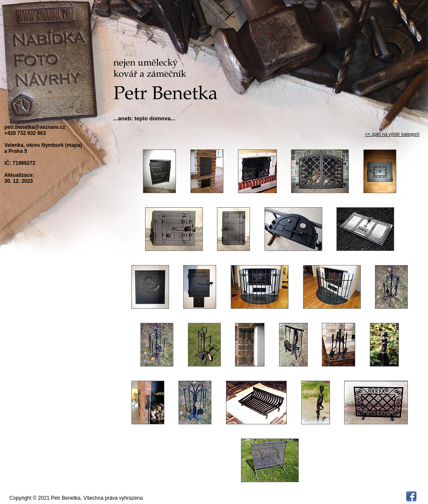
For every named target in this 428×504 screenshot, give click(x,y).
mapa (73, 145)
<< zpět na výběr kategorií (392, 134)
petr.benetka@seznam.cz (35, 127)
